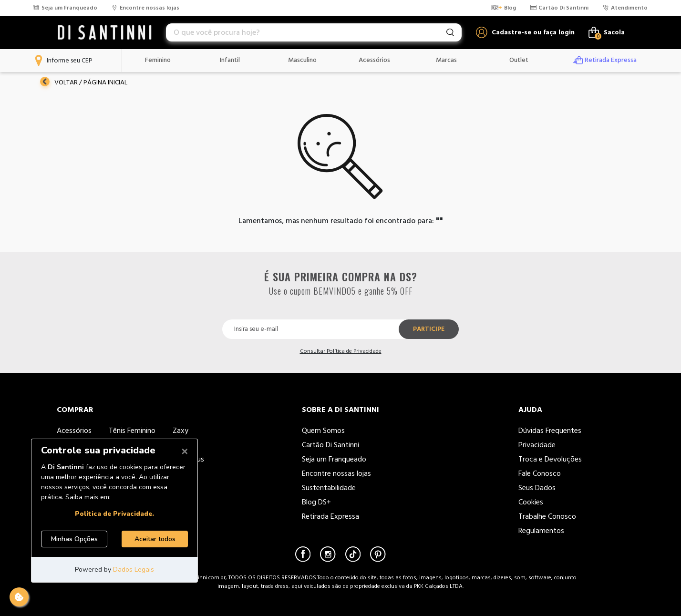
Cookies (531, 502)
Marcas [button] (446, 60)
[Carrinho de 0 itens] (606, 32)
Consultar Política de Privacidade (341, 351)
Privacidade (537, 445)
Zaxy (181, 431)
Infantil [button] (230, 60)
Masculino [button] (302, 60)
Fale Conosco (540, 473)
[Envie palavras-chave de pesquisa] (450, 32)
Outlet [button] (519, 60)
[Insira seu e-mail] (318, 329)
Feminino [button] (158, 60)
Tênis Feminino (132, 431)
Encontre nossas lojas (336, 473)
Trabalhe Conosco (548, 516)
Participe (429, 329)
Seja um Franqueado (334, 459)
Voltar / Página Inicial (84, 82)
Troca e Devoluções (550, 459)
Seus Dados (537, 488)
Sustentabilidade (329, 488)
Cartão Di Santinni (330, 445)
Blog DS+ (316, 502)
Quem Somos (323, 431)
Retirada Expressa (330, 516)
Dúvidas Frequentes (550, 431)
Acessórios (74, 431)
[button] (525, 32)
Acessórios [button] (374, 60)
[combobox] (314, 32)
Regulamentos (541, 531)
